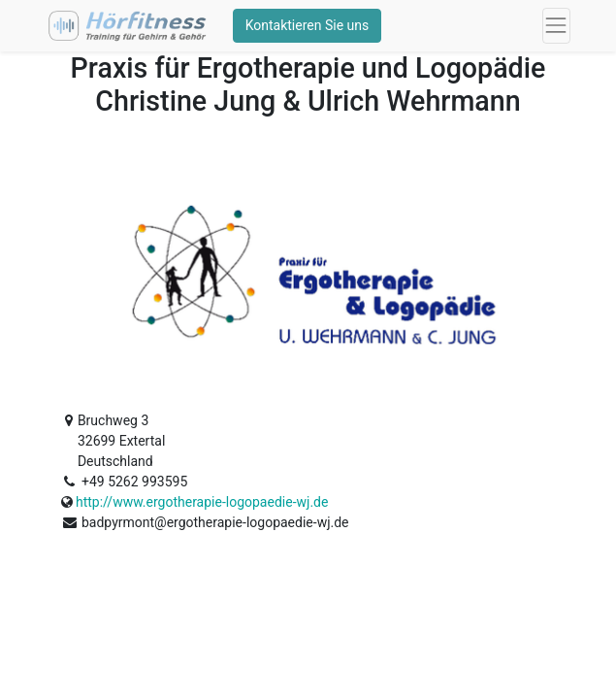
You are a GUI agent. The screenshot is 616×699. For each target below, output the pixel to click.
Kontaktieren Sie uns (308, 25)
